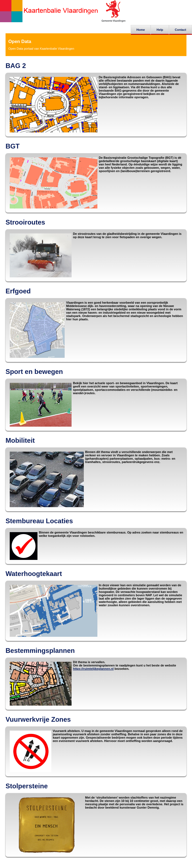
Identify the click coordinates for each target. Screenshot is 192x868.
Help (160, 30)
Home (141, 30)
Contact (180, 30)
